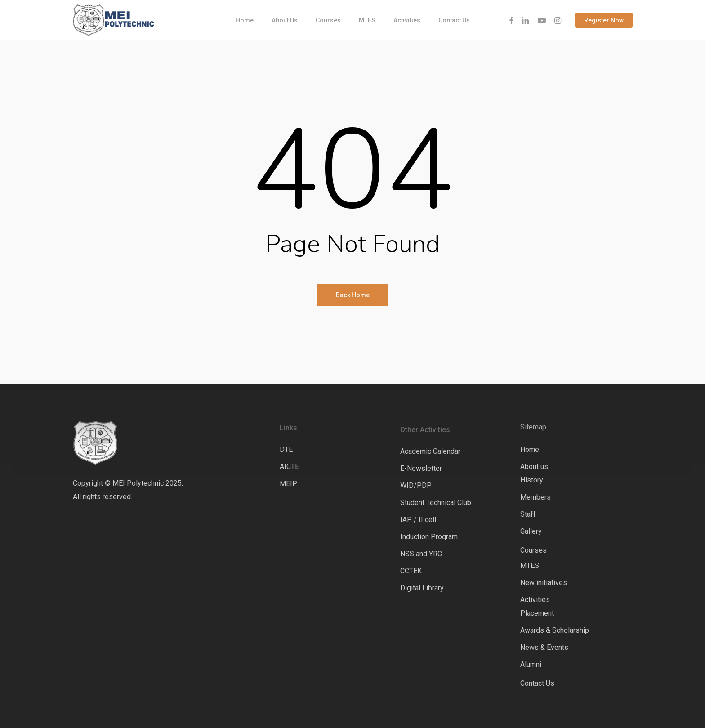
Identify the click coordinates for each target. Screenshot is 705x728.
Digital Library (422, 588)
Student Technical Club (436, 502)
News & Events (544, 647)
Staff (528, 514)
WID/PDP (416, 485)
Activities (535, 600)
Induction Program (429, 537)
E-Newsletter (421, 468)
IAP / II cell (418, 520)
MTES (530, 565)
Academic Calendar (430, 451)
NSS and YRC (421, 554)
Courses (533, 550)
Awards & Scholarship (555, 630)
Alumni (531, 664)
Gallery (531, 531)
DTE (286, 449)
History (532, 480)
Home (530, 449)
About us (534, 467)
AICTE (289, 467)
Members (535, 497)
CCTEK (411, 571)
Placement (537, 613)
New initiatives (544, 583)
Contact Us (537, 683)
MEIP (288, 484)
